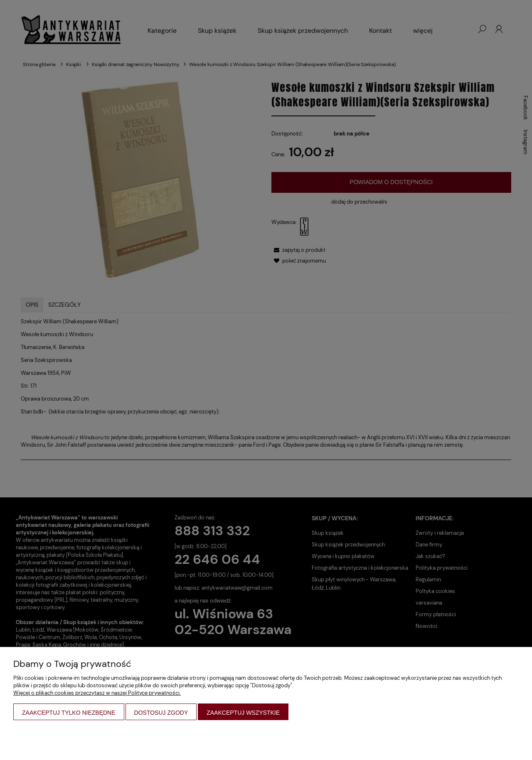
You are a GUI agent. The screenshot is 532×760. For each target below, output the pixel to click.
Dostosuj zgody (161, 713)
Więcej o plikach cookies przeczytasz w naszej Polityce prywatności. (97, 693)
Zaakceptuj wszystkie (243, 713)
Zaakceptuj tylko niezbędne (69, 713)
